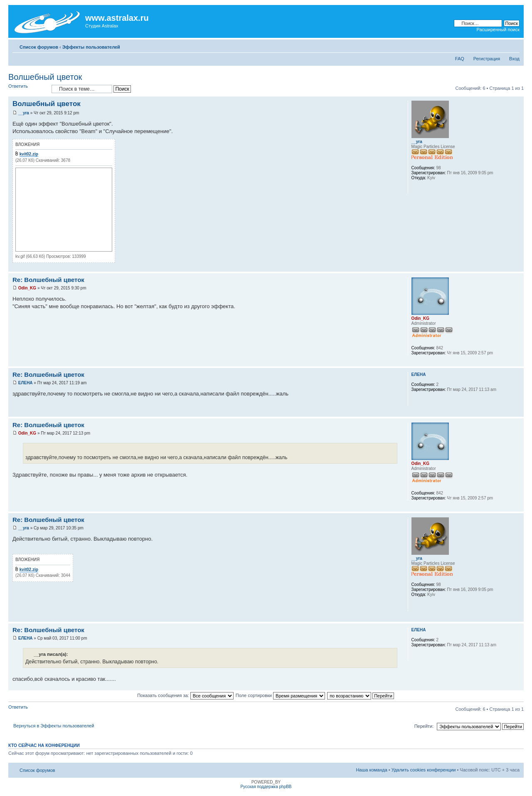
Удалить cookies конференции (424, 770)
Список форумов (39, 47)
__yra (24, 113)
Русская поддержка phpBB (266, 787)
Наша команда (371, 770)
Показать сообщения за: (185, 695)
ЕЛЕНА (26, 383)
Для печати (501, 45)
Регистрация (487, 59)
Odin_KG (27, 288)
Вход (514, 59)
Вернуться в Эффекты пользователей (54, 726)
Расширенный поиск (498, 30)
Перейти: (424, 726)
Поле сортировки (280, 695)
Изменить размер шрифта (514, 45)
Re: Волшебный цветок (48, 280)
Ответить (28, 89)
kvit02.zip (29, 154)
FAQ (460, 59)
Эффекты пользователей (91, 47)
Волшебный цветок (45, 77)
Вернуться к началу (517, 267)
